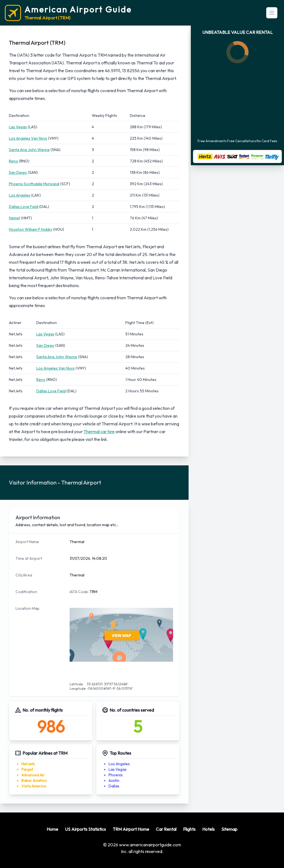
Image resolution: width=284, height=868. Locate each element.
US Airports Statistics (85, 829)
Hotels (208, 829)
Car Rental (166, 829)
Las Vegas (18, 127)
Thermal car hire (99, 432)
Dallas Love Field (24, 207)
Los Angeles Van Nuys (28, 138)
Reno (13, 161)
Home (52, 829)
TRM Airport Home (131, 829)
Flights (189, 829)
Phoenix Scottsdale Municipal (34, 184)
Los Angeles (20, 195)
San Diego (18, 172)
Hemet (15, 218)
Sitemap (229, 829)
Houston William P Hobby (31, 229)
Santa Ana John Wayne (29, 150)
